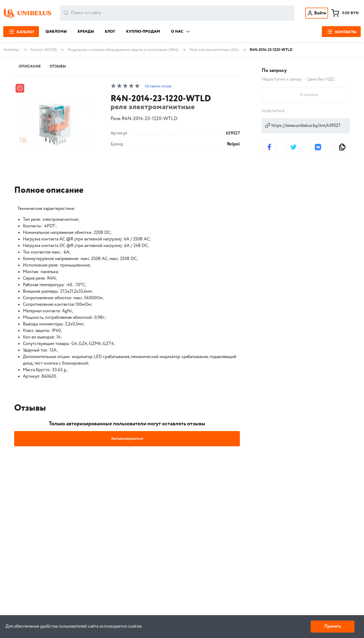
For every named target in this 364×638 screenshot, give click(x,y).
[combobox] (177, 13)
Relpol (233, 144)
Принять (333, 626)
